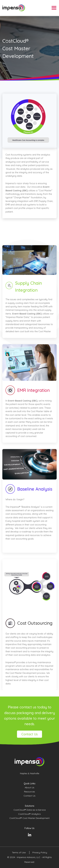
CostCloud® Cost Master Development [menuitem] (29, 818)
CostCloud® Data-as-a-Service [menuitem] (30, 810)
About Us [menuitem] (29, 787)
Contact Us (29, 734)
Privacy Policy (40, 852)
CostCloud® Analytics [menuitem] (29, 814)
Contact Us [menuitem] (29, 796)
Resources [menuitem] (29, 792)
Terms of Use (19, 852)
